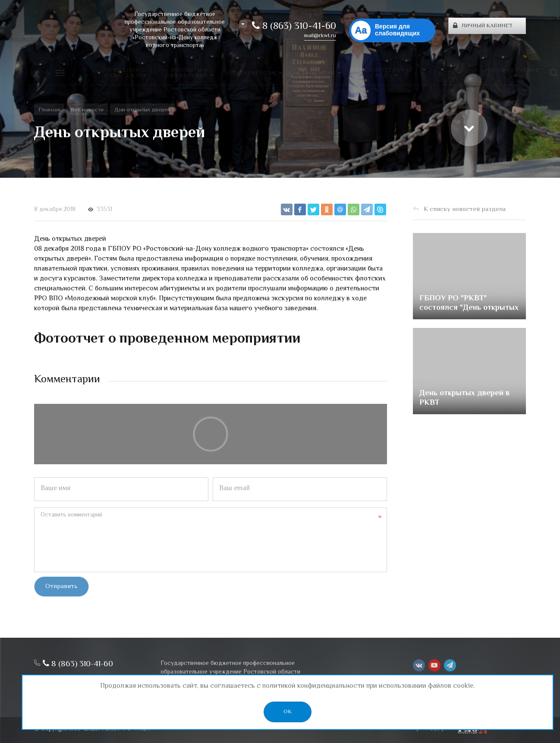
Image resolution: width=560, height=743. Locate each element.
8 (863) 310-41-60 (294, 27)
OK (288, 712)
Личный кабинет (483, 26)
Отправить (61, 587)
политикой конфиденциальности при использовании (344, 686)
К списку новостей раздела (465, 209)
